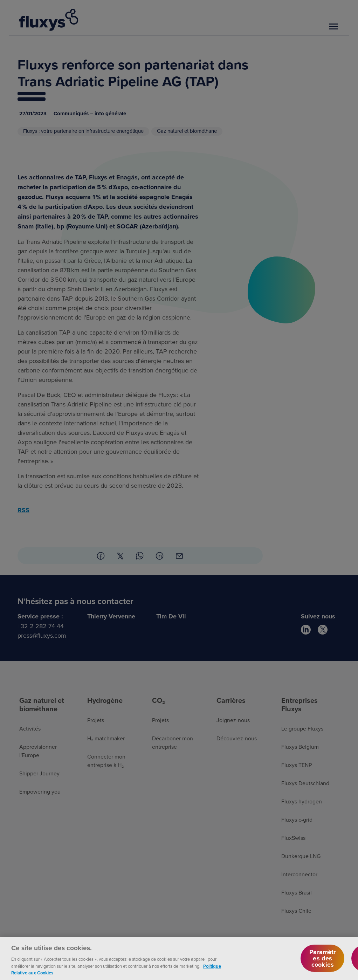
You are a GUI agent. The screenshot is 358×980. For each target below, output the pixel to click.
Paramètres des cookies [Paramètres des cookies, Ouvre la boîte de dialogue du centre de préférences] (322, 964)
